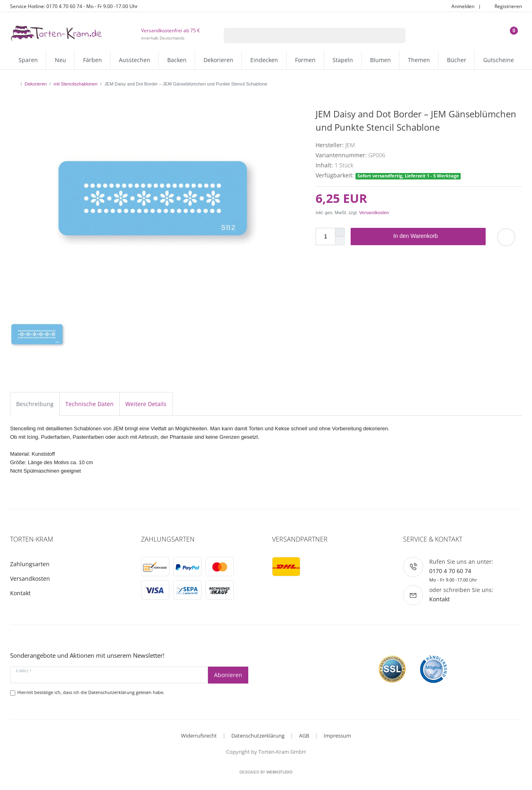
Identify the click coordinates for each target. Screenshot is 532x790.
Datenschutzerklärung (258, 736)
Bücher (457, 60)
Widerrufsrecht (199, 736)
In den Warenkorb (436, 236)
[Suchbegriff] (304, 35)
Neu (60, 60)
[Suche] (395, 35)
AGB (304, 736)
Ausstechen (135, 60)
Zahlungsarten (30, 564)
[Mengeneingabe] (325, 237)
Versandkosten (374, 213)
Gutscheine (499, 60)
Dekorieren (218, 60)
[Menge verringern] (340, 241)
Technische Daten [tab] (89, 404)
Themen (419, 60)
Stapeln (343, 60)
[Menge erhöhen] (340, 232)
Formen (305, 60)
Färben (92, 60)
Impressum (337, 736)
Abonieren (228, 675)
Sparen (28, 60)
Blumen (380, 60)
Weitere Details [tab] (146, 404)
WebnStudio (280, 772)
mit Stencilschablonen (76, 84)
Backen (177, 60)
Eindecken (264, 60)
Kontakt (20, 593)
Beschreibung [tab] (35, 404)
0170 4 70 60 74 (450, 571)
